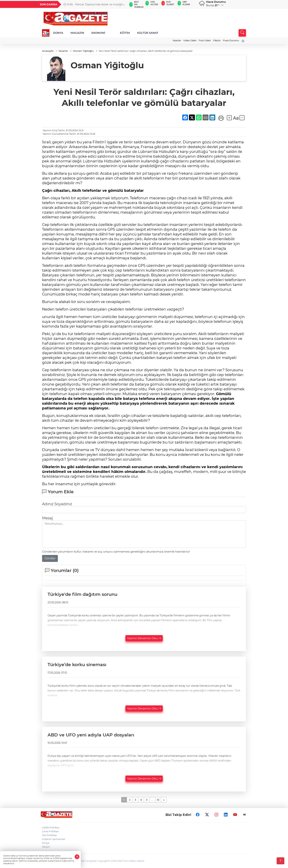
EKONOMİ (98, 33)
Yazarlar (177, 40)
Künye (46, 843)
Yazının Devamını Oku (144, 638)
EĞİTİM (125, 33)
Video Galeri (190, 40)
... (152, 800)
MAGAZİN (77, 33)
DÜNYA (58, 33)
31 (158, 800)
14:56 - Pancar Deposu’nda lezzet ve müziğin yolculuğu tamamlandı (93, 4)
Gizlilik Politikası (51, 828)
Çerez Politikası (50, 831)
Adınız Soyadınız (57, 504)
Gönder (50, 558)
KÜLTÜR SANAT (148, 33)
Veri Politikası (49, 835)
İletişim (46, 847)
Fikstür (217, 40)
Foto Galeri (205, 40)
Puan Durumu (231, 40)
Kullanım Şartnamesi (54, 839)
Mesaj (47, 518)
